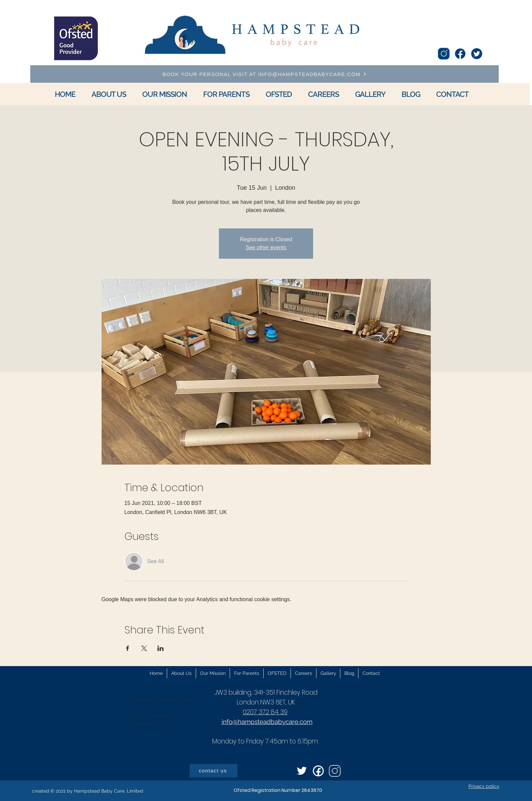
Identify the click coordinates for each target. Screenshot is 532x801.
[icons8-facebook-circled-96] (318, 771)
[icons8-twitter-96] (302, 771)
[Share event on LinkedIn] (161, 648)
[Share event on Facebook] (128, 648)
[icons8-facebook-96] (460, 54)
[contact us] (214, 771)
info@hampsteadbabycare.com (164, 700)
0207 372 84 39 (265, 712)
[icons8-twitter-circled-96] (477, 54)
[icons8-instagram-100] (444, 54)
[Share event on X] (144, 648)
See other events (266, 247)
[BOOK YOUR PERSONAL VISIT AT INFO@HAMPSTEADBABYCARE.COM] (264, 74)
